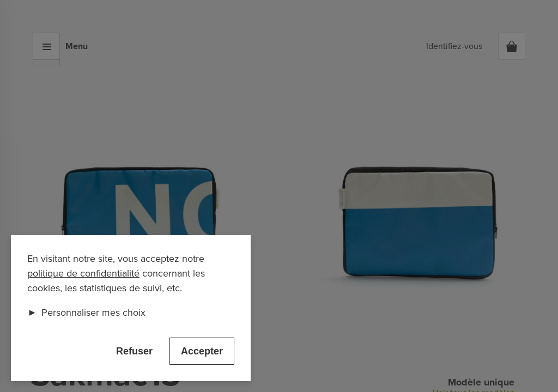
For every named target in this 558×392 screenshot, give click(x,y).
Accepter (202, 351)
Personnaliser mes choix (86, 313)
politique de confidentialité (83, 273)
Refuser (134, 351)
